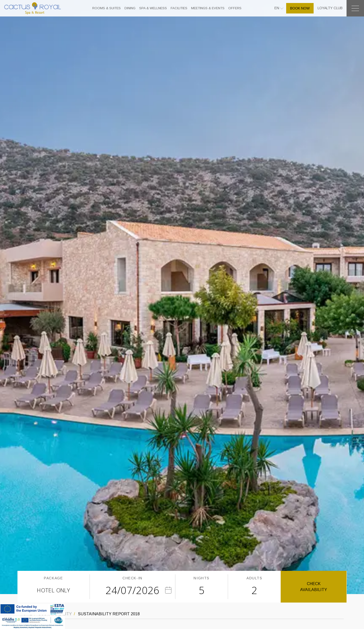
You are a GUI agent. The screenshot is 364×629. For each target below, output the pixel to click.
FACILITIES (179, 8)
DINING (130, 8)
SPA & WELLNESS (153, 8)
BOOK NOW (300, 8)
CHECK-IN (132, 578)
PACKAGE (53, 578)
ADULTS (254, 578)
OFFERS (235, 8)
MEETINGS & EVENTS (208, 8)
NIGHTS (202, 578)
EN (277, 8)
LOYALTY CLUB (330, 8)
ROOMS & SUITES (107, 8)
